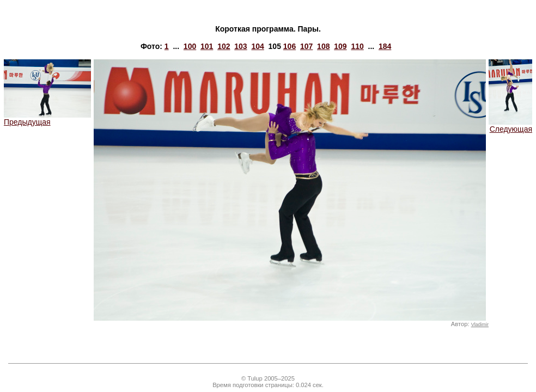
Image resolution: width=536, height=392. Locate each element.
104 (257, 46)
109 (340, 46)
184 (385, 46)
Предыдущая (47, 118)
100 (190, 46)
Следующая (510, 125)
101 (207, 46)
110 (357, 46)
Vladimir (480, 324)
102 (224, 46)
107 (306, 46)
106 (290, 46)
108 (323, 46)
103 (240, 46)
